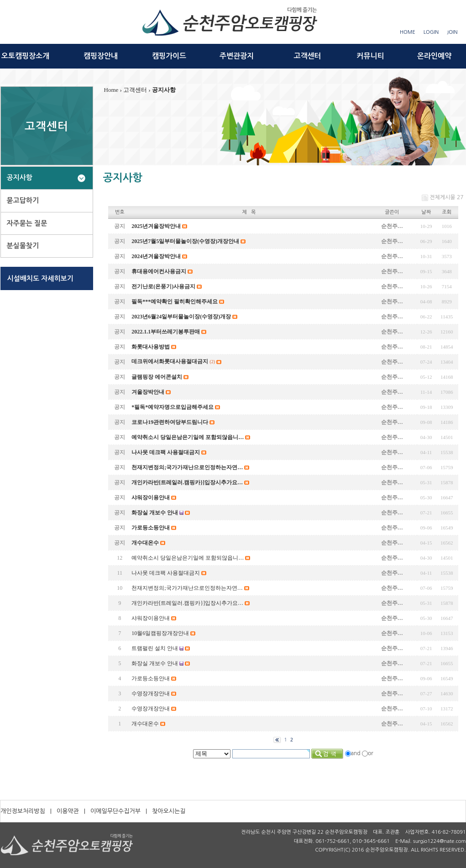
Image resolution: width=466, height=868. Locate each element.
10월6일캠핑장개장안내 (160, 633)
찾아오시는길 (169, 811)
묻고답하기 (23, 200)
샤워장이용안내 (151, 618)
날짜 (426, 212)
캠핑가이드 (169, 56)
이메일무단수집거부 (115, 811)
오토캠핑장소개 (25, 56)
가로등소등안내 (151, 678)
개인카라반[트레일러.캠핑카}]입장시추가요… (187, 603)
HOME (408, 32)
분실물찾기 (23, 246)
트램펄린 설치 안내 (155, 648)
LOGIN (431, 32)
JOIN (452, 32)
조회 (447, 212)
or (371, 753)
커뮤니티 (370, 56)
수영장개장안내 (151, 693)
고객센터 (307, 56)
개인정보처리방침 (23, 811)
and (356, 753)
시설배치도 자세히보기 (40, 278)
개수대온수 (145, 724)
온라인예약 (434, 56)
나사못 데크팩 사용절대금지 (166, 573)
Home (111, 90)
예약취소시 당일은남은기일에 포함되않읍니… (188, 558)
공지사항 (20, 177)
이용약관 (68, 811)
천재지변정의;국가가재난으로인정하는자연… (187, 588)
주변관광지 (237, 56)
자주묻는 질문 (27, 223)
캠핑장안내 (101, 56)
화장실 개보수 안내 (155, 663)
